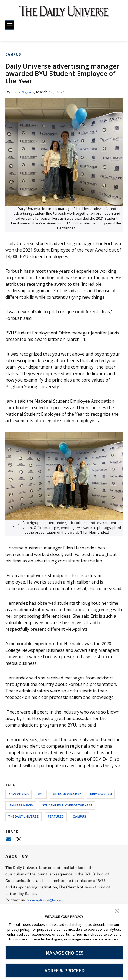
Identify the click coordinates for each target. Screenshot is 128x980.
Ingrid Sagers (24, 92)
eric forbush (101, 794)
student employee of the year (67, 805)
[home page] (64, 14)
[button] (117, 910)
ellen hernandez (67, 794)
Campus (13, 54)
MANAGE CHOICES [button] (64, 953)
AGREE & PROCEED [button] (64, 971)
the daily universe (23, 816)
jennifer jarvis (21, 805)
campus (80, 816)
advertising (18, 794)
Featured (56, 816)
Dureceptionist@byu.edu (48, 900)
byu (41, 794)
